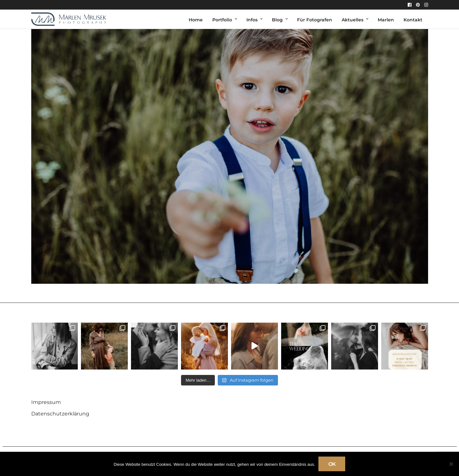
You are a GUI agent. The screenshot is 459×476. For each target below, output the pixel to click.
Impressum (46, 402)
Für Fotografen (315, 20)
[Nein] (451, 464)
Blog (277, 20)
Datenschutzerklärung (60, 414)
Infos (252, 20)
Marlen (386, 20)
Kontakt (413, 20)
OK (332, 464)
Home (196, 20)
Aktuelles (353, 20)
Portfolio (222, 20)
